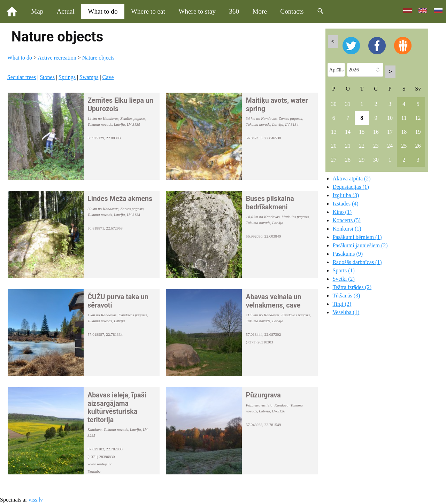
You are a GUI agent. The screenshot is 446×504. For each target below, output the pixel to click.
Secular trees (22, 77)
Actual (66, 11)
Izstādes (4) (345, 204)
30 (334, 104)
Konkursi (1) (347, 229)
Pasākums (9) (348, 254)
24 (390, 146)
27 (334, 160)
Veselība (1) (346, 312)
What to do (103, 11)
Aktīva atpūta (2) (351, 179)
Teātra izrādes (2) (352, 287)
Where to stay (197, 11)
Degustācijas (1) (351, 187)
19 (418, 132)
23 (376, 146)
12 (418, 118)
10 (390, 118)
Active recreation (57, 58)
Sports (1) (344, 270)
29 (362, 160)
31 (348, 104)
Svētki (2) (344, 279)
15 (362, 132)
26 (418, 146)
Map (37, 11)
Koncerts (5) (346, 220)
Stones (47, 77)
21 (348, 146)
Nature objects (98, 58)
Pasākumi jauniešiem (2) (360, 245)
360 (234, 11)
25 (404, 146)
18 (404, 132)
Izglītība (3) (346, 195)
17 (390, 132)
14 (348, 132)
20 (334, 146)
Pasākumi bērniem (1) (357, 237)
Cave (108, 77)
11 (404, 118)
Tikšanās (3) (346, 296)
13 (334, 132)
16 (376, 132)
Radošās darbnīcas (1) (357, 262)
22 (362, 146)
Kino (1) (342, 212)
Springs (67, 77)
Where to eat (148, 11)
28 (348, 160)
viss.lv (36, 500)
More (260, 11)
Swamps (89, 77)
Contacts (292, 11)
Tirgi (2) (342, 304)
